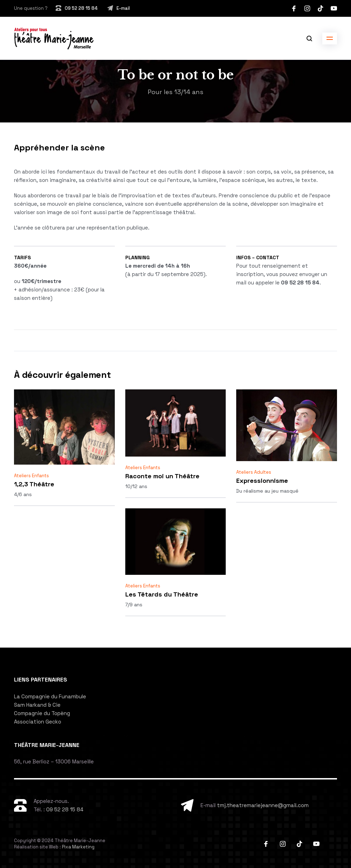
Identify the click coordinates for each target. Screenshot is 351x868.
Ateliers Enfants (31, 476)
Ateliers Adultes (254, 472)
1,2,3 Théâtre (34, 484)
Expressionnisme (262, 481)
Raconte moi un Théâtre (162, 476)
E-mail (123, 8)
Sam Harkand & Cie (37, 705)
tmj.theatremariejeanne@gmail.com (263, 805)
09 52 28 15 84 (81, 8)
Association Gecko (38, 722)
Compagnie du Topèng (42, 713)
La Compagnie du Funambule (50, 696)
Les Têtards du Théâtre (162, 594)
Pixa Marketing (78, 847)
